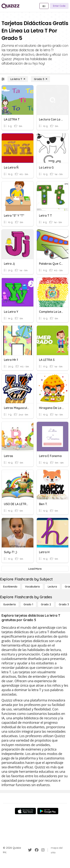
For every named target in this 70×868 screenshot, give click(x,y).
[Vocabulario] (32, 587)
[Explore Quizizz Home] (10, 6)
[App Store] (25, 811)
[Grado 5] (41, 79)
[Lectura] (52, 587)
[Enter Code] (59, 6)
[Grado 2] (46, 604)
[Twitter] (30, 850)
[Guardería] (9, 604)
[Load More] (35, 569)
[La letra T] (18, 79)
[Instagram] (43, 850)
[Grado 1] (28, 604)
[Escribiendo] (10, 587)
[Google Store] (48, 811)
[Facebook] (37, 850)
